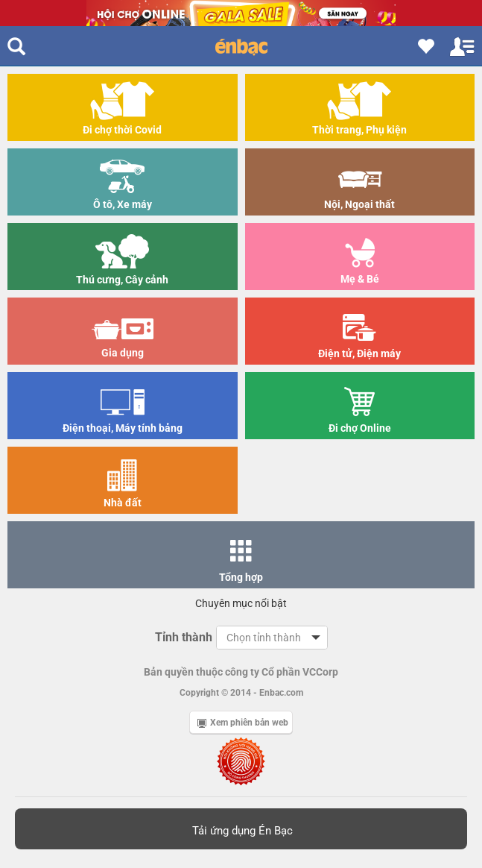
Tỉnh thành (184, 637)
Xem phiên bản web (243, 723)
